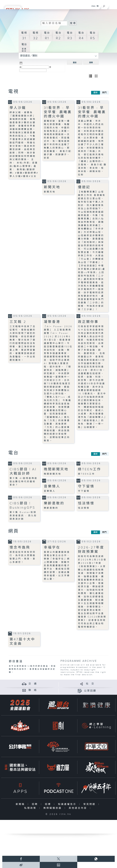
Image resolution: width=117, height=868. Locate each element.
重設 (75, 63)
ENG (93, 6)
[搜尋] (104, 5)
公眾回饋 (90, 691)
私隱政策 (31, 808)
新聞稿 (21, 804)
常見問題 (90, 804)
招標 (49, 804)
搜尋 (91, 63)
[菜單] (113, 5)
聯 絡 (33, 690)
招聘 (36, 804)
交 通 (33, 684)
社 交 (90, 684)
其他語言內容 (79, 808)
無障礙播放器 (53, 808)
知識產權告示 (68, 804)
